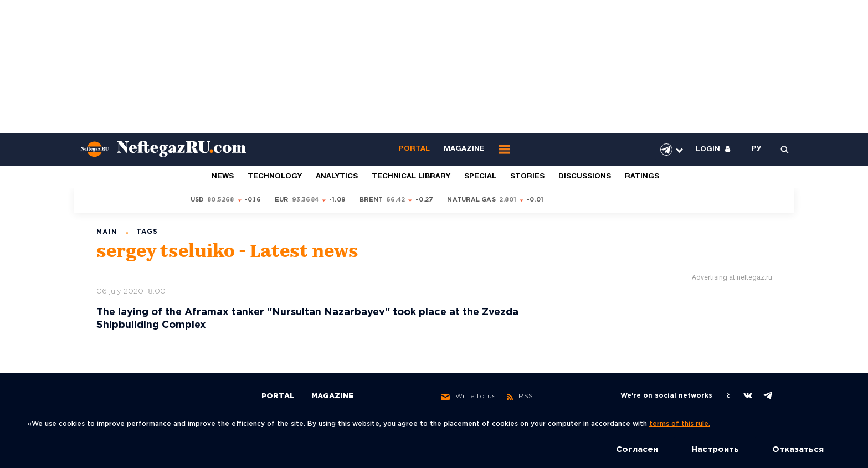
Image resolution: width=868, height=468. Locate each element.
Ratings (642, 177)
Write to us (469, 397)
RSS (520, 397)
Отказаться (798, 449)
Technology (275, 177)
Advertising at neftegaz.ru (732, 278)
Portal (414, 149)
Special (480, 177)
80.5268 (221, 200)
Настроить (715, 449)
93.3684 (305, 200)
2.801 (508, 200)
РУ (757, 149)
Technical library (411, 177)
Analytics (337, 177)
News (223, 177)
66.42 (396, 200)
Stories (527, 177)
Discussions (585, 177)
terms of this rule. (680, 424)
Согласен (637, 449)
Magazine (464, 149)
